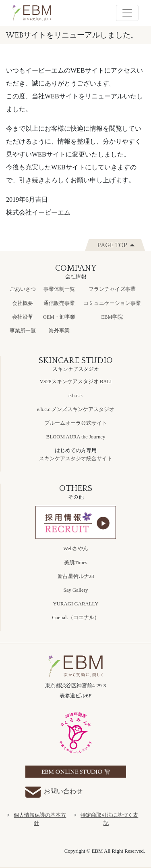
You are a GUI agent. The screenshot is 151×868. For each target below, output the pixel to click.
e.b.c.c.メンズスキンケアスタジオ (76, 409)
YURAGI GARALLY (76, 604)
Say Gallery (76, 590)
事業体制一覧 (59, 289)
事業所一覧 (23, 331)
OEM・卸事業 (59, 317)
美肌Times (76, 563)
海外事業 (59, 331)
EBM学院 (112, 317)
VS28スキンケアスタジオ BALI (75, 382)
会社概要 (23, 303)
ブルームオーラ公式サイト (76, 423)
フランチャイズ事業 (112, 289)
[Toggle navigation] (127, 13)
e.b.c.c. (76, 396)
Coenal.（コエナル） (75, 618)
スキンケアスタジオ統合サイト (76, 459)
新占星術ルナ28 (76, 576)
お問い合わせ (54, 792)
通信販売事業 (59, 303)
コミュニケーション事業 (112, 303)
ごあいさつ (23, 289)
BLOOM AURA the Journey (76, 437)
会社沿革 (23, 317)
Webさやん (76, 549)
